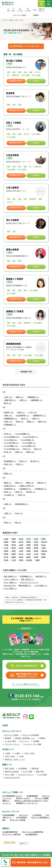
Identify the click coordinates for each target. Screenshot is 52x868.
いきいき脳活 (42, 774)
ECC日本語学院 (21, 817)
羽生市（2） (19, 483)
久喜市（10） (8, 422)
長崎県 (43, 557)
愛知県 (36, 548)
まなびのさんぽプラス (12, 778)
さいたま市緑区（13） (11, 446)
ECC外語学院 (37, 815)
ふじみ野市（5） (9, 495)
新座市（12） (8, 473)
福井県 (14, 548)
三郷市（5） (8, 504)
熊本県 (6, 560)
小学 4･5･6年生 (28, 10)
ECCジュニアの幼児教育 (31, 735)
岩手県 (29, 539)
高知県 (21, 557)
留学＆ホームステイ (23, 798)
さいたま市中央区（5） (12, 443)
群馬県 (29, 542)
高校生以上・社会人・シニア (15, 759)
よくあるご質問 (10, 741)
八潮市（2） (8, 513)
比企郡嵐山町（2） (41, 489)
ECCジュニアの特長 (20, 15)
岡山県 (21, 554)
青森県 (14, 539)
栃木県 (21, 542)
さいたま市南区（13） (29, 446)
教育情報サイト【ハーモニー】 (27, 803)
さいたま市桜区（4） (28, 440)
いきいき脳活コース (41, 586)
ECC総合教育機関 (8, 815)
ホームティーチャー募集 (33, 744)
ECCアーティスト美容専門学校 (33, 832)
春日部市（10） (9, 412)
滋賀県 (6, 551)
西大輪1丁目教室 (14, 61)
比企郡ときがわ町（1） (27, 486)
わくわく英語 (27, 771)
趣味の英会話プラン (25, 586)
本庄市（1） (22, 495)
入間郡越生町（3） (33, 397)
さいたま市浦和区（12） (12, 437)
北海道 (6, 539)
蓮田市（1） (8, 483)
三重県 (43, 548)
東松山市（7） (42, 483)
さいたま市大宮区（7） (31, 437)
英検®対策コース (41, 576)
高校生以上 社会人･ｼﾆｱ (42, 10)
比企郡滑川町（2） (10, 489)
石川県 (6, 548)
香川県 (6, 557)
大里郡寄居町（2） (37, 400)
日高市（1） (8, 492)
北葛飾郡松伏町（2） (11, 418)
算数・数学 (40, 771)
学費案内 (36, 15)
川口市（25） (33, 412)
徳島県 (43, 554)
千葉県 (6, 545)
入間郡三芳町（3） (10, 400)
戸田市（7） (20, 464)
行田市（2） (36, 418)
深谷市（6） (19, 492)
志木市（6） (8, 452)
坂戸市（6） (27, 449)
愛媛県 (14, 557)
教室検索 (8, 738)
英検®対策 (35, 768)
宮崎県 (21, 560)
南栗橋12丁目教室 (15, 311)
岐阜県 (21, 548)
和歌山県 (44, 551)
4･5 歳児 (13, 10)
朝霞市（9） (20, 397)
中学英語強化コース (26, 576)
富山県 (43, 545)
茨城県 (14, 542)
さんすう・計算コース (11, 579)
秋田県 (21, 539)
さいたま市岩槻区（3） (23, 434)
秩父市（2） (23, 461)
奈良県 (36, 551)
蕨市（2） (18, 523)
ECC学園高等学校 (31, 834)
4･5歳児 (17, 753)
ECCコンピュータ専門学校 (11, 834)
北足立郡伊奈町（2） (23, 415)
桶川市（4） (8, 403)
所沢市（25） (8, 464)
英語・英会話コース (10, 576)
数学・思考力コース (28, 579)
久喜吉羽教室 (12, 155)
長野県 (29, 545)
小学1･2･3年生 (29, 753)
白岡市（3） (19, 452)
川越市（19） (8, 415)
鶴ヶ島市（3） (35, 461)
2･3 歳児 (9, 10)
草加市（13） (31, 452)
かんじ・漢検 (9, 774)
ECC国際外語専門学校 (10, 832)
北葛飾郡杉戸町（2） (40, 415)
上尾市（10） (8, 397)
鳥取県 (6, 554)
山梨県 (21, 545)
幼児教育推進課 (32, 796)
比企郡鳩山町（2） (26, 489)
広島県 (29, 554)
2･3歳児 (8, 753)
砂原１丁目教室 (14, 123)
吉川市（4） (19, 513)
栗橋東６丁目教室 (15, 279)
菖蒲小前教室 (12, 250)
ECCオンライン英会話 (18, 820)
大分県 (14, 560)
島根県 (14, 554)
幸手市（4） (8, 434)
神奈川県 (44, 542)
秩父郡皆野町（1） (10, 461)
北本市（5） (25, 418)
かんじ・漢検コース (10, 582)
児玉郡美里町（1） (10, 425)
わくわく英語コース (10, 588)
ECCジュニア (24, 815)
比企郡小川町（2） (10, 486)
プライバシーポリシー (12, 744)
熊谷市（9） (20, 422)
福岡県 (29, 557)
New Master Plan (10, 586)
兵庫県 (29, 551)
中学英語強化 (23, 768)
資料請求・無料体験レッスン (25, 738)
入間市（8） (23, 400)
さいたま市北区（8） (11, 440)
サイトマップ (24, 741)
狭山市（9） (38, 449)
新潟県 (36, 545)
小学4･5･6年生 (10, 756)
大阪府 (21, 551)
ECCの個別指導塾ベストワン (12, 796)
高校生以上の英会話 (12, 771)
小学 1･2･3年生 (20, 10)
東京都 (14, 545)
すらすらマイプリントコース (29, 582)
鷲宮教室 (10, 93)
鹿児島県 (29, 560)
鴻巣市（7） (31, 422)
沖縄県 (37, 560)
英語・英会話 (9, 768)
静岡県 (29, 548)
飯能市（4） (30, 483)
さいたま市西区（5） (29, 443)
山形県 (36, 539)
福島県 (6, 542)
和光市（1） (8, 523)
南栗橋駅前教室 (14, 344)
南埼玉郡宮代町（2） (22, 504)
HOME (5, 725)
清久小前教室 (12, 220)
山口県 (36, 554)
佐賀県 (36, 557)
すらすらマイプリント (26, 774)
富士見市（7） (31, 492)
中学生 (35, 10)
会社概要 (36, 741)
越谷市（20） (43, 422)
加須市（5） (21, 412)
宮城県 (43, 539)
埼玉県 (36, 542)
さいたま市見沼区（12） (12, 449)
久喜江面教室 (12, 188)
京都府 (14, 551)
